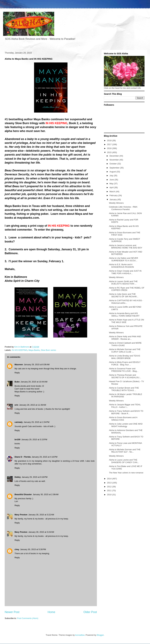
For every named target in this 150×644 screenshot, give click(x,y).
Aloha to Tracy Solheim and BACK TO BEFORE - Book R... (126, 412)
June (112, 180)
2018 (110, 140)
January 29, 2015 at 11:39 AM (33, 405)
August (113, 172)
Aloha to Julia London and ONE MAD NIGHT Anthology (126, 425)
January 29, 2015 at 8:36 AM (37, 365)
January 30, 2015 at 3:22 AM (41, 515)
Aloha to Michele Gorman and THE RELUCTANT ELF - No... (125, 451)
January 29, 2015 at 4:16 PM (44, 457)
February (114, 195)
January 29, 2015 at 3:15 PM (34, 439)
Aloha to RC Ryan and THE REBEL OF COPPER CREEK (127, 289)
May (112, 184)
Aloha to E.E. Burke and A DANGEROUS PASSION (121, 266)
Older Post (90, 612)
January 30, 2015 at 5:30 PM (33, 549)
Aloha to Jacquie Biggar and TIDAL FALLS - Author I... (125, 406)
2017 (110, 144)
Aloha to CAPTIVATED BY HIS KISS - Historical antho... (126, 302)
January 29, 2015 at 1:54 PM (36, 422)
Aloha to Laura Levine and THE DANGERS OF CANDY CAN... (124, 461)
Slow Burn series (48, 350)
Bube (17, 382)
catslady (19, 422)
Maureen (19, 365)
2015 (110, 152)
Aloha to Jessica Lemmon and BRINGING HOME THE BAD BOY (126, 247)
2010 (110, 495)
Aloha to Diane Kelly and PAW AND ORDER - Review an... (125, 338)
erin (16, 405)
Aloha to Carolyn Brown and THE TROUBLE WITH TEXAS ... (124, 389)
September (115, 168)
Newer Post (12, 612)
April (112, 187)
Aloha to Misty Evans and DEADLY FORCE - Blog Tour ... (125, 363)
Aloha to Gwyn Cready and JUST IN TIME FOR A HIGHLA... (125, 272)
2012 (110, 487)
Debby (18, 477)
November (115, 160)
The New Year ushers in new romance (126, 473)
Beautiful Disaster (23, 494)
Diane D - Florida (23, 457)
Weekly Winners (116, 203)
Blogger (100, 635)
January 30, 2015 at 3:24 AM (41, 532)
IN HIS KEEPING (20, 350)
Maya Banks (34, 350)
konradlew (80, 635)
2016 (110, 148)
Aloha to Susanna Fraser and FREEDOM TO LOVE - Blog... (124, 370)
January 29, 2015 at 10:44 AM (34, 382)
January (113, 200)
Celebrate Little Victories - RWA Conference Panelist (123, 208)
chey (17, 549)
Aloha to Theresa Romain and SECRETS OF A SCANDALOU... (125, 376)
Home (51, 612)
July (112, 176)
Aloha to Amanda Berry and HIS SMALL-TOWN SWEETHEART (124, 315)
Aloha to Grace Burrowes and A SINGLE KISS (123, 419)
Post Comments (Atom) (28, 618)
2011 (110, 491)
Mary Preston (21, 515)
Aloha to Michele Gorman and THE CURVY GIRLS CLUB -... (125, 351)
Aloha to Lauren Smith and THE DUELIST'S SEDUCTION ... (123, 283)
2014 (110, 479)
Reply (17, 373)
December (115, 156)
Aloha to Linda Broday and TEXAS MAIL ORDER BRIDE (124, 357)
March (113, 192)
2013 (110, 483)
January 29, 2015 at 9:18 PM (35, 477)
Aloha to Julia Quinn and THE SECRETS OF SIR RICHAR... (124, 295)
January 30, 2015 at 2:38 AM (46, 494)
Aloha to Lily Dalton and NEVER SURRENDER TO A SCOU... (123, 259)
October (113, 164)
